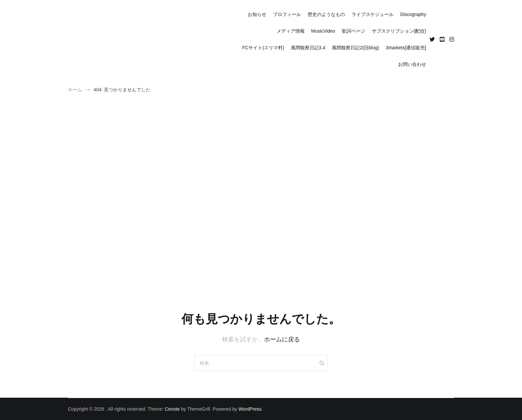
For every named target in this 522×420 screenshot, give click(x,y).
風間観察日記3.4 (308, 48)
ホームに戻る (282, 339)
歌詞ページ (354, 31)
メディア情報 (291, 31)
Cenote (172, 409)
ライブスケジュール (373, 14)
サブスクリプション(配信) (399, 31)
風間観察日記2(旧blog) (356, 48)
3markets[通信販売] (406, 48)
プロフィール (287, 14)
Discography (413, 14)
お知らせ (257, 14)
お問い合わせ (412, 64)
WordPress (250, 409)
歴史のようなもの (326, 14)
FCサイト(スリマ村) (263, 48)
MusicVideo (323, 31)
